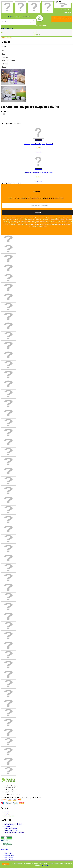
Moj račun (4, 849)
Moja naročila (9, 855)
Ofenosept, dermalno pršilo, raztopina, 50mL (38, 173)
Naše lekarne (9, 816)
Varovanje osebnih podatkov (14, 832)
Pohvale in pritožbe (11, 830)
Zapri (6, 864)
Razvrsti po (5, 112)
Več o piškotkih (46, 865)
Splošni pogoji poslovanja (13, 824)
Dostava (7, 826)
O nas (6, 812)
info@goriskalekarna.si (14, 17)
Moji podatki (9, 857)
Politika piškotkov (11, 828)
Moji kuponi (9, 859)
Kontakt (7, 814)
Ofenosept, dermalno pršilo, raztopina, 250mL (38, 144)
